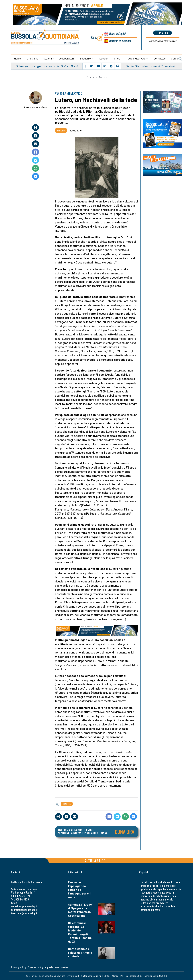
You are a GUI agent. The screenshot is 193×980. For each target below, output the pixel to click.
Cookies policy (35, 967)
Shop (117, 58)
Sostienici (86, 58)
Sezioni (48, 58)
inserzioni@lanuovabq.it (24, 913)
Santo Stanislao (137, 66)
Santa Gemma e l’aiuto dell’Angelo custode (80, 952)
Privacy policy (18, 967)
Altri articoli (96, 861)
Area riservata (137, 58)
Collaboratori (66, 58)
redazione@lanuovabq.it (24, 906)
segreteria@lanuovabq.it (24, 910)
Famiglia (103, 77)
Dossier (104, 58)
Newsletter (163, 41)
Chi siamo (33, 58)
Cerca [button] (177, 59)
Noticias (120, 41)
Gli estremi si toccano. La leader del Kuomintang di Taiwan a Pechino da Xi (80, 932)
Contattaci (160, 58)
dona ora (163, 33)
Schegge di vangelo (29, 66)
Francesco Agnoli (36, 107)
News (118, 34)
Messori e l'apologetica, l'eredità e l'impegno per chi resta (80, 890)
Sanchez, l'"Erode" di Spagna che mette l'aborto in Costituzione (80, 910)
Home (17, 58)
